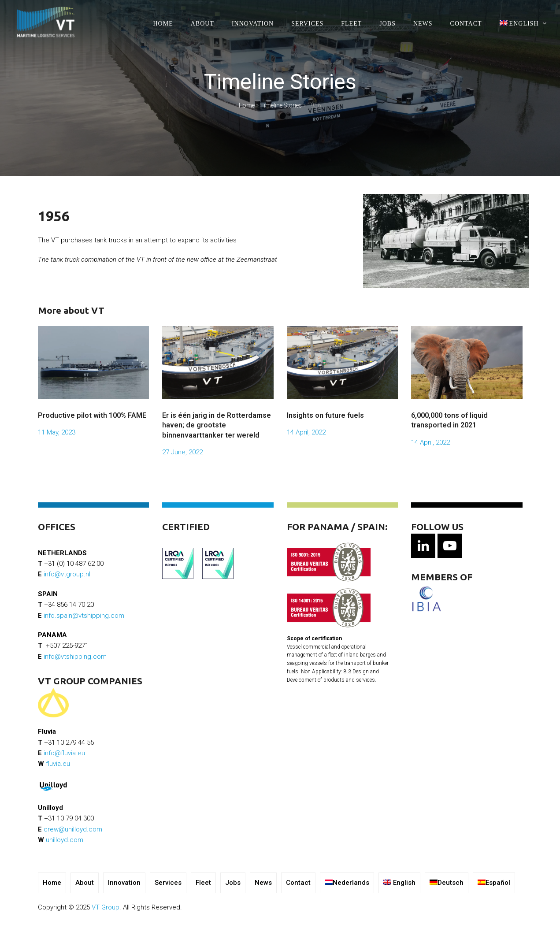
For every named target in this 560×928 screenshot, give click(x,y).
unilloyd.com (65, 840)
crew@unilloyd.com (73, 829)
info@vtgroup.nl (67, 574)
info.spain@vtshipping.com (84, 616)
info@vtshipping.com (75, 657)
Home (247, 105)
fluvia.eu (58, 764)
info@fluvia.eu (64, 753)
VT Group (106, 907)
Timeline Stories (281, 105)
